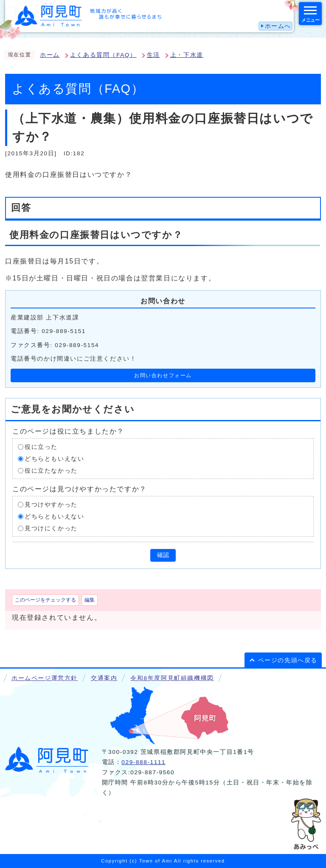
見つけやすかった (51, 504)
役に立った (41, 447)
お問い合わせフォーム (163, 375)
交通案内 (104, 678)
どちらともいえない (54, 458)
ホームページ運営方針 (45, 678)
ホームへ (278, 26)
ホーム (50, 55)
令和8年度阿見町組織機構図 (172, 678)
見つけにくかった (51, 528)
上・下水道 (187, 55)
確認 (163, 555)
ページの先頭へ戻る (288, 660)
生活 (153, 55)
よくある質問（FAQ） (103, 55)
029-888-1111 (143, 762)
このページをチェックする (45, 600)
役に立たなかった (51, 470)
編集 (90, 600)
